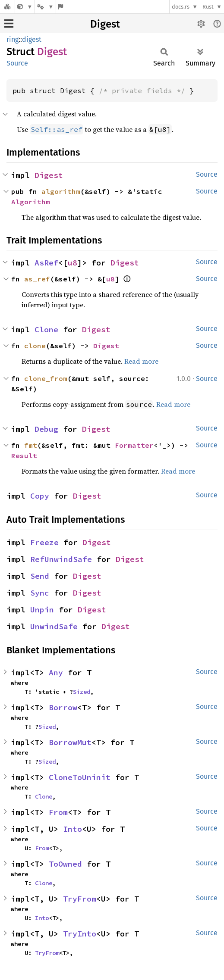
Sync (40, 593)
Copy (40, 496)
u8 (73, 263)
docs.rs (181, 7)
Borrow (63, 707)
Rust (208, 7)
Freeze (44, 542)
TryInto (80, 934)
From (58, 812)
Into (73, 829)
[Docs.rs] (7, 7)
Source (17, 63)
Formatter (134, 445)
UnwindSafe (54, 626)
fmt (31, 445)
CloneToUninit (80, 777)
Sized (82, 692)
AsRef (46, 263)
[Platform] (45, 7)
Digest (105, 24)
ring (13, 39)
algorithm (61, 191)
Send (40, 576)
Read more (141, 361)
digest (32, 39)
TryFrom (80, 899)
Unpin (42, 610)
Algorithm (31, 202)
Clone (46, 329)
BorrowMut (70, 742)
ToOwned (65, 864)
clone (35, 346)
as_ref (37, 279)
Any (56, 673)
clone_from (46, 378)
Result (24, 456)
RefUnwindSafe (61, 559)
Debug (46, 429)
